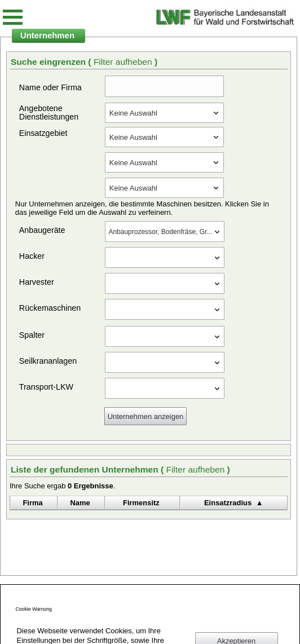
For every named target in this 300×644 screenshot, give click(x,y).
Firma (32, 503)
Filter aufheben (124, 62)
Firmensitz (141, 503)
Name (80, 503)
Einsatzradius (228, 503)
